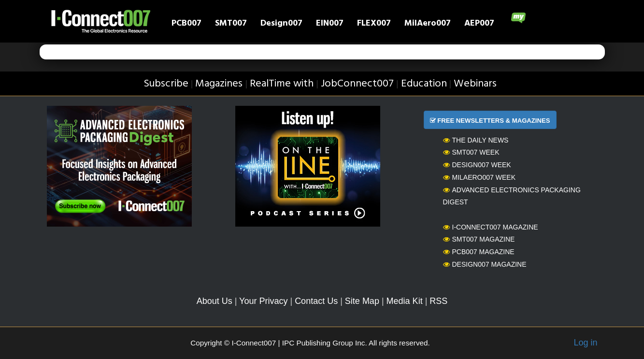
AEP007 (479, 24)
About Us (215, 301)
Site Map (362, 301)
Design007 (281, 24)
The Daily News (476, 140)
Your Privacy (263, 301)
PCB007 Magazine (479, 252)
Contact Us (316, 301)
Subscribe (166, 84)
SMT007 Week (471, 152)
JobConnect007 (357, 84)
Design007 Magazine (485, 264)
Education (424, 84)
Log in (585, 343)
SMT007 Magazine (479, 239)
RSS (438, 301)
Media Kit (405, 301)
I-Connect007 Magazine (491, 227)
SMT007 (231, 24)
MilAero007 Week (479, 177)
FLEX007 (374, 24)
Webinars (475, 84)
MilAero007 (428, 24)
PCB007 (186, 24)
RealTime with (282, 84)
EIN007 (330, 24)
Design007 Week (477, 165)
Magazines (219, 84)
